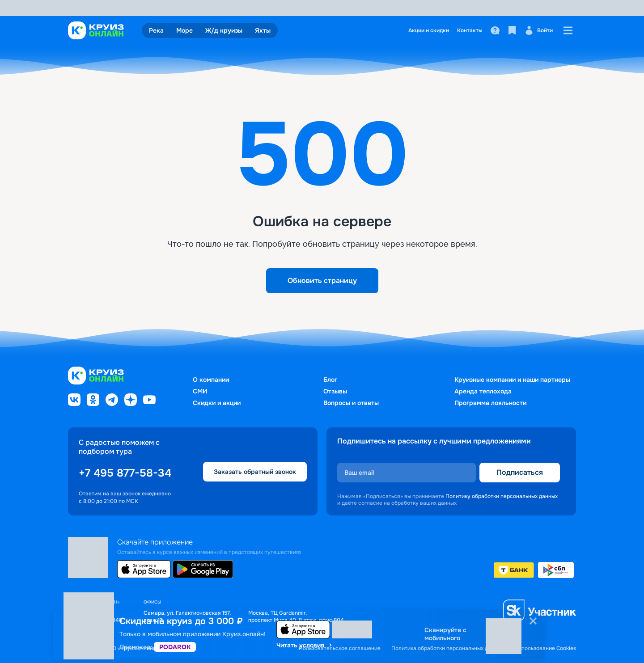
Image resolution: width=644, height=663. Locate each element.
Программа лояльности (490, 403)
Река (156, 30)
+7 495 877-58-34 (125, 473)
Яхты (263, 30)
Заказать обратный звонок (255, 472)
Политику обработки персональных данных (502, 496)
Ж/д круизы (224, 30)
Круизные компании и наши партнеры (512, 380)
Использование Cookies (545, 648)
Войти (539, 30)
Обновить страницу (322, 281)
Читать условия (305, 645)
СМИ (200, 391)
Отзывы (335, 391)
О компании (211, 380)
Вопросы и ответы (351, 403)
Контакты (470, 30)
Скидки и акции (217, 403)
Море (184, 30)
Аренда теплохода (483, 391)
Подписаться (520, 472)
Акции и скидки (429, 30)
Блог (330, 380)
